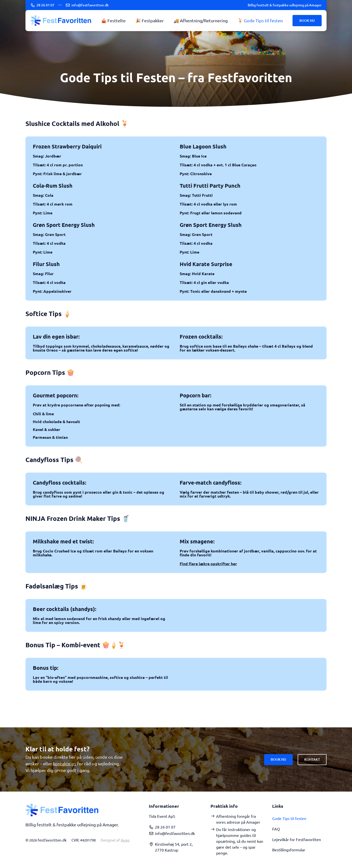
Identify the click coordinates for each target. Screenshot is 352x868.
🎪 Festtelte (113, 20)
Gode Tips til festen (289, 818)
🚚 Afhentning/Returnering (201, 20)
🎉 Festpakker (150, 20)
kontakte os (65, 764)
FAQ (276, 829)
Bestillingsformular (289, 849)
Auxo (125, 840)
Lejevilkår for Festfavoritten (297, 839)
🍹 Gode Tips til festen (260, 20)
